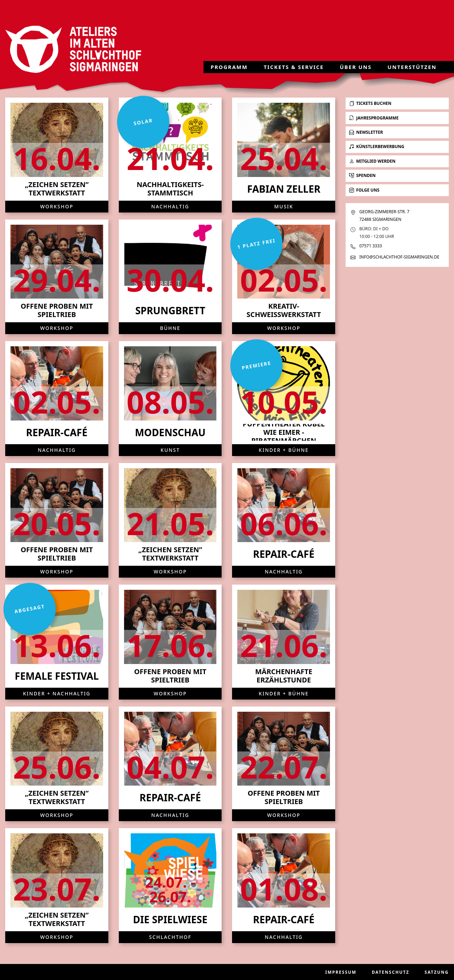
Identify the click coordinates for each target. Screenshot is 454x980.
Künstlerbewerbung (377, 146)
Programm (229, 67)
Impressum (341, 972)
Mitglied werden (372, 161)
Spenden (362, 175)
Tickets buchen (370, 103)
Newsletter (366, 132)
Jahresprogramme (374, 118)
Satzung (437, 972)
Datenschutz (391, 972)
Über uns (356, 67)
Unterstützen (412, 67)
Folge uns (364, 190)
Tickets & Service (294, 67)
